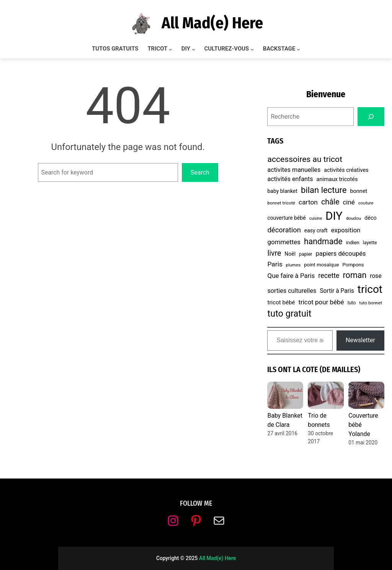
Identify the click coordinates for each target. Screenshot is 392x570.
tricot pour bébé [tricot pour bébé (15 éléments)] (321, 302)
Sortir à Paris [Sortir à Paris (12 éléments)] (337, 291)
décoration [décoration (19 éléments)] (284, 230)
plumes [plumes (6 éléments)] (293, 265)
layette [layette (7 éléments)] (370, 243)
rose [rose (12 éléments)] (376, 276)
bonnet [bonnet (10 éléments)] (359, 191)
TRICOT (157, 49)
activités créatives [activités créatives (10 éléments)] (346, 170)
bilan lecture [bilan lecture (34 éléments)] (324, 190)
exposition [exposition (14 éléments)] (346, 230)
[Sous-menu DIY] (194, 49)
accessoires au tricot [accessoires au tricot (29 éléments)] (305, 159)
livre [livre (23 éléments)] (274, 253)
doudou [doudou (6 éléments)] (354, 218)
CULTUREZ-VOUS (227, 49)
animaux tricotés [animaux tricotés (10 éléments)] (337, 179)
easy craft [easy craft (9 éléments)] (316, 230)
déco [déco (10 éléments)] (371, 218)
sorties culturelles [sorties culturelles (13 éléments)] (292, 291)
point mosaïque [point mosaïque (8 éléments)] (321, 265)
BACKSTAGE (279, 49)
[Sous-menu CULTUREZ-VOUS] (252, 49)
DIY (186, 49)
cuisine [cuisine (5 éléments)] (316, 218)
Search (200, 172)
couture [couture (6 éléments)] (366, 203)
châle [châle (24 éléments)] (330, 202)
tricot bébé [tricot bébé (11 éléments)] (281, 302)
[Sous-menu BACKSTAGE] (298, 49)
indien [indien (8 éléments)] (352, 243)
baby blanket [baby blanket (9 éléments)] (282, 191)
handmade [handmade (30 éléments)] (323, 241)
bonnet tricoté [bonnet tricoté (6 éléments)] (281, 203)
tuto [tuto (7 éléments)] (351, 303)
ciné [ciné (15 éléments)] (349, 202)
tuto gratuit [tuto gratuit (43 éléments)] (289, 314)
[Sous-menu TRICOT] (171, 49)
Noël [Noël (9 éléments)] (290, 254)
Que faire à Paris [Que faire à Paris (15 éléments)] (291, 276)
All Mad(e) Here (212, 23)
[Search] (371, 117)
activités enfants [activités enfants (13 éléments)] (290, 179)
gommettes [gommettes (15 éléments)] (284, 242)
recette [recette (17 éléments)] (329, 275)
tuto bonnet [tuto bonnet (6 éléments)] (371, 303)
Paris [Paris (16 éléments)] (275, 264)
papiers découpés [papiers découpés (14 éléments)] (341, 254)
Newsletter (360, 340)
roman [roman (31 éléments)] (355, 275)
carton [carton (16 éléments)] (308, 202)
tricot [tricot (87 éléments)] (370, 289)
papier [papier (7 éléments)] (306, 254)
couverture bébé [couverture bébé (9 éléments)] (286, 218)
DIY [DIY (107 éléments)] (334, 216)
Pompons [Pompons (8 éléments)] (353, 265)
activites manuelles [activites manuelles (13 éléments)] (294, 170)
